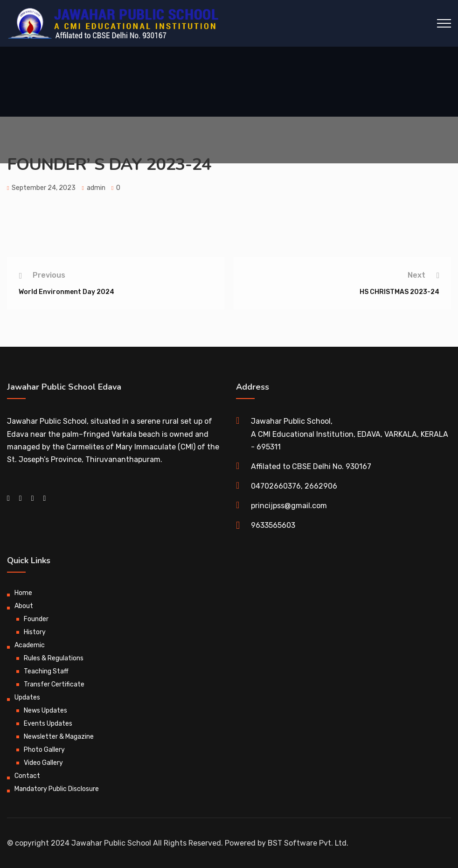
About (24, 606)
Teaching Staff (46, 671)
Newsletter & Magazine (59, 737)
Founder (36, 619)
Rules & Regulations (54, 658)
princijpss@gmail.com (289, 506)
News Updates (45, 710)
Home (23, 593)
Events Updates (48, 724)
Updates (27, 697)
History (35, 632)
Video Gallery (43, 763)
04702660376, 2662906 (294, 486)
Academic (30, 645)
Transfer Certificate (54, 684)
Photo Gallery (44, 750)
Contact (27, 776)
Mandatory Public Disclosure (57, 789)
